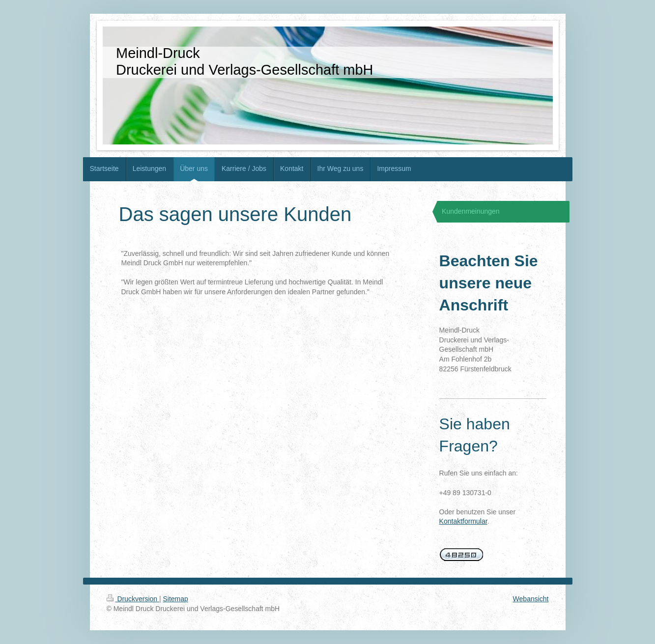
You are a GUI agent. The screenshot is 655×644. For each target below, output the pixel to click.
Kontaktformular (463, 521)
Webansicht (531, 599)
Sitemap (176, 599)
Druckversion (133, 599)
